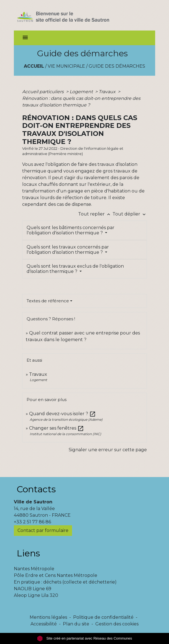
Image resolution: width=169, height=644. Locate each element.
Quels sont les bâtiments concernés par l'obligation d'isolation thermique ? (71, 230)
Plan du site (76, 624)
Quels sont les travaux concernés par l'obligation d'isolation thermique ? (68, 250)
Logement (82, 92)
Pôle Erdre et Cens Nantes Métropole (56, 575)
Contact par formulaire (43, 530)
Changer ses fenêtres (57, 428)
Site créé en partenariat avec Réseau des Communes (85, 638)
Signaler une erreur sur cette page (108, 450)
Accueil (34, 66)
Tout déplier (130, 214)
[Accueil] (73, 15)
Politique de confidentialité (103, 617)
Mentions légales (48, 617)
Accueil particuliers (43, 92)
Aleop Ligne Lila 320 (36, 595)
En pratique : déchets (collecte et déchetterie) (65, 582)
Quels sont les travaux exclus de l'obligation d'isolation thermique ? (75, 269)
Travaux (108, 92)
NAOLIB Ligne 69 (33, 589)
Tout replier (95, 214)
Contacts (36, 489)
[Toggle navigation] (25, 38)
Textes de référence (48, 301)
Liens (28, 553)
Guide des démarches (117, 66)
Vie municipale (66, 66)
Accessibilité (44, 624)
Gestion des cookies (117, 624)
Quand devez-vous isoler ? (62, 414)
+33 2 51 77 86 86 (32, 522)
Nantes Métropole (34, 569)
